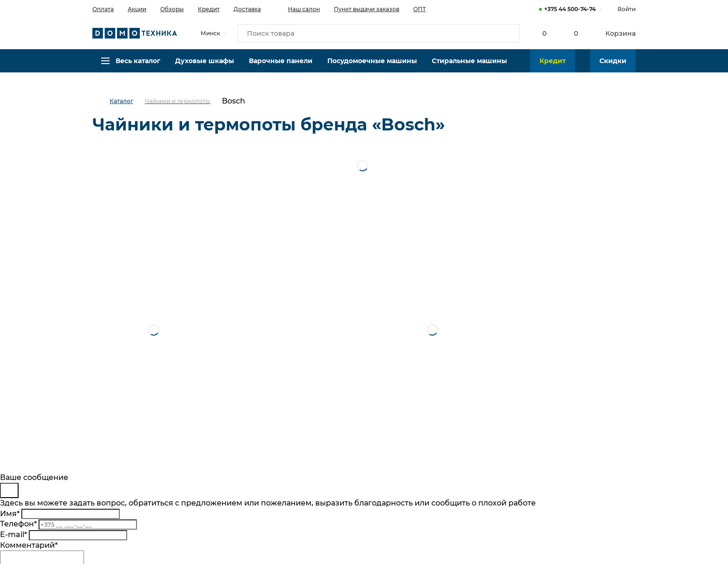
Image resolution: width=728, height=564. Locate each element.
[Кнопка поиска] (508, 34)
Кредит (209, 9)
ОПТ (419, 9)
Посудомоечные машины (372, 67)
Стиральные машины (469, 67)
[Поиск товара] (378, 34)
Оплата (103, 9)
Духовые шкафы (205, 67)
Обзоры (172, 9)
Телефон (18, 524)
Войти (627, 9)
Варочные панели (281, 67)
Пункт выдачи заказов (367, 9)
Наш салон (297, 8)
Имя (10, 514)
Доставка (247, 9)
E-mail (13, 535)
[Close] (9, 490)
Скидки (613, 67)
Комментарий (29, 545)
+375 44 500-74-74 (570, 9)
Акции (137, 9)
